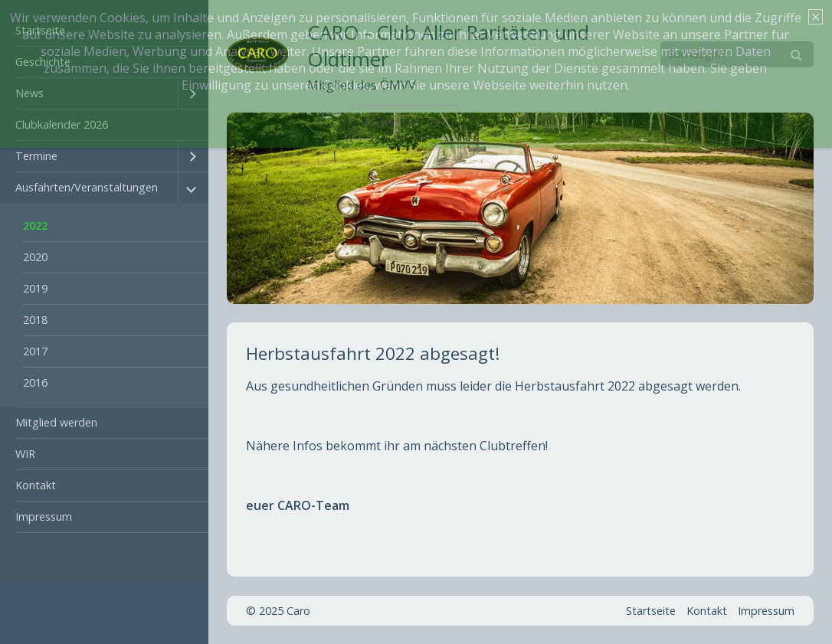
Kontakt (36, 485)
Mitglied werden (56, 422)
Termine (36, 156)
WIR (25, 454)
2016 (35, 382)
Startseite (651, 611)
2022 (35, 226)
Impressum (44, 517)
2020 (35, 257)
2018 (35, 320)
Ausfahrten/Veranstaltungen (87, 187)
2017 (35, 351)
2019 (35, 288)
